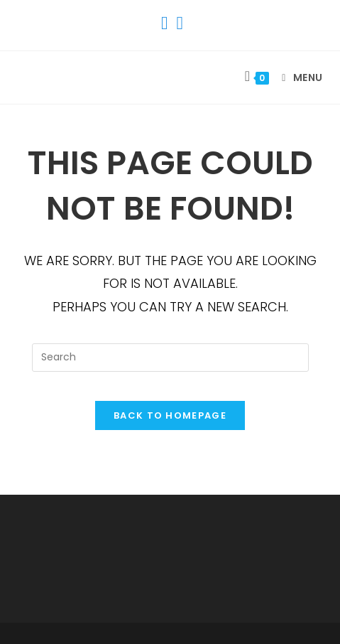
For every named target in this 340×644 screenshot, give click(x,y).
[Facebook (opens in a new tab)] (165, 23)
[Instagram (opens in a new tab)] (178, 23)
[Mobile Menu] (297, 77)
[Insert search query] (170, 358)
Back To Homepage (170, 415)
